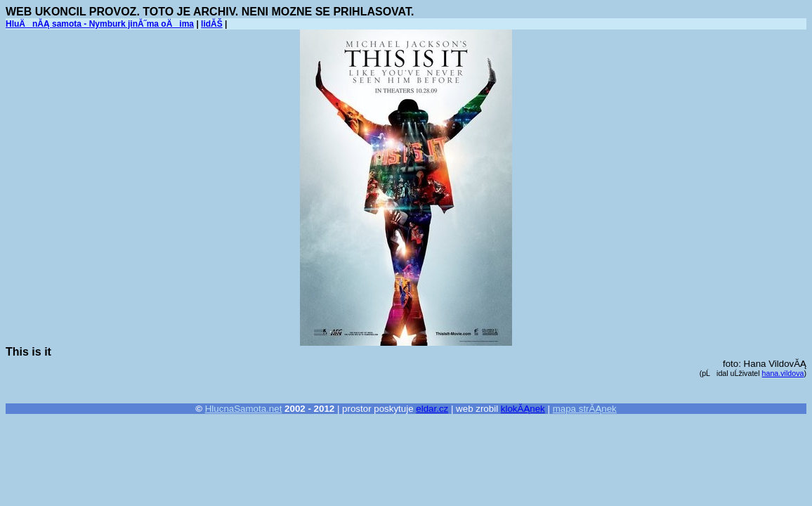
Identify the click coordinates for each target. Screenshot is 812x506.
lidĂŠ (212, 24)
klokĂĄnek (523, 409)
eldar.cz (432, 409)
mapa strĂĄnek (585, 409)
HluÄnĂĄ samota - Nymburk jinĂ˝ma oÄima (100, 24)
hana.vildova (783, 373)
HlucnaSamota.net (244, 409)
